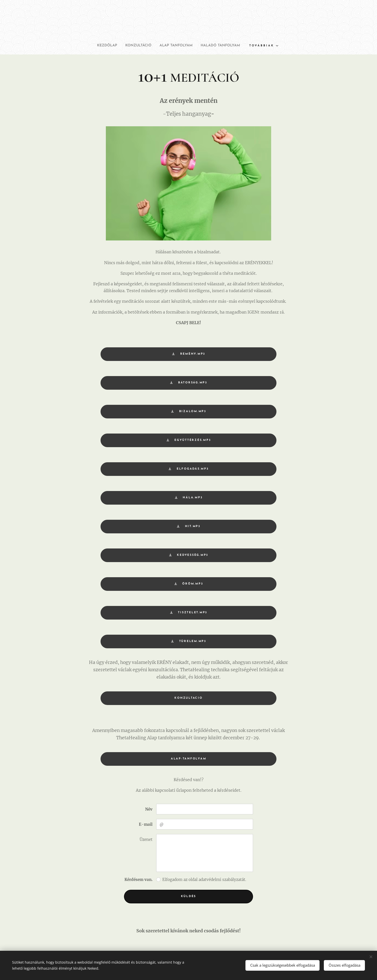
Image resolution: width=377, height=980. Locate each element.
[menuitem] (99, 46)
